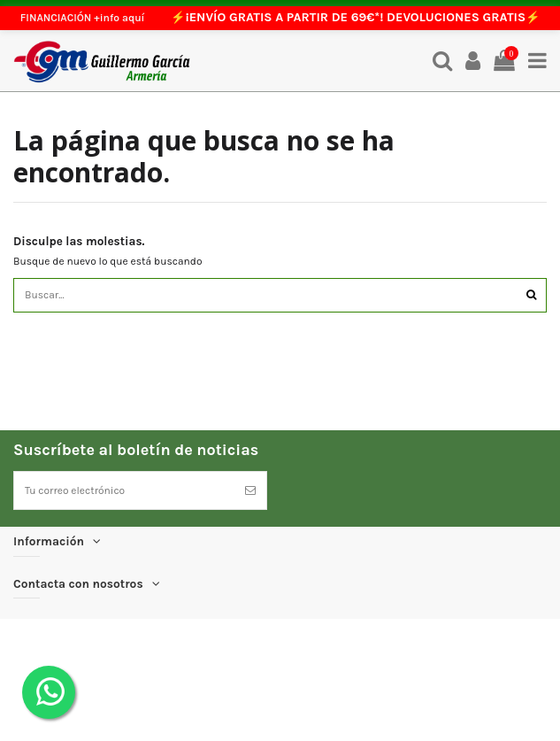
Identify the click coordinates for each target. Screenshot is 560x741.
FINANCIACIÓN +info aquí (83, 18)
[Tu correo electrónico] (124, 490)
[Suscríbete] (250, 490)
